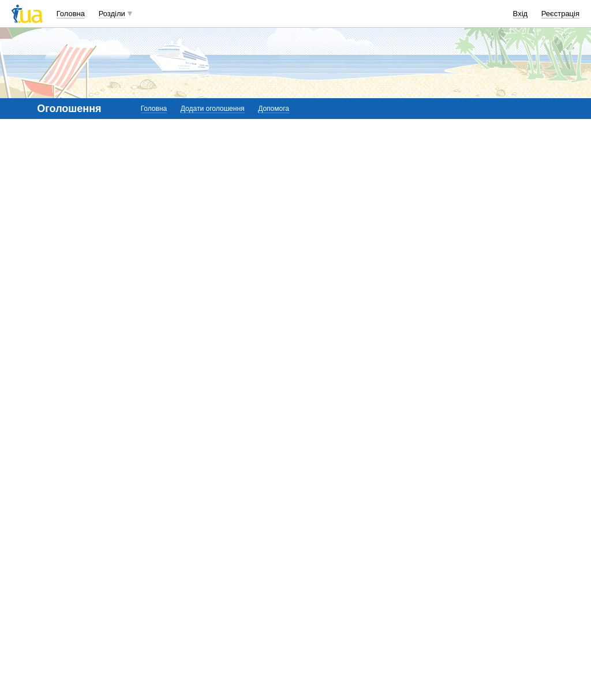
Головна (71, 14)
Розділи (112, 14)
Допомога (274, 109)
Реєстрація (560, 14)
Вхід (521, 14)
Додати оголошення (213, 109)
